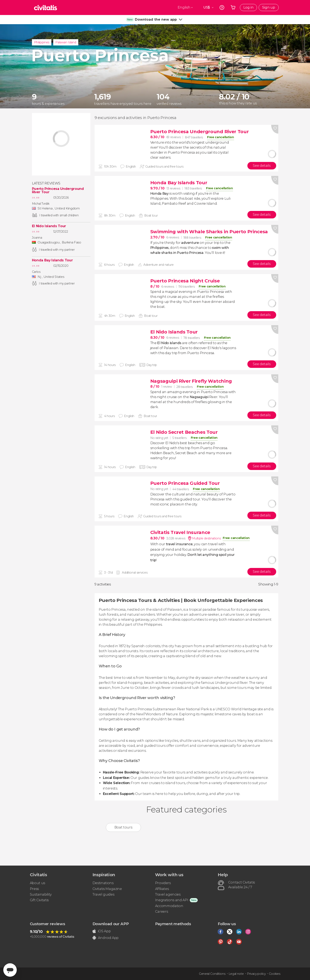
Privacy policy (256, 974)
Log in (248, 7)
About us (37, 883)
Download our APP (111, 924)
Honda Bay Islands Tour (52, 260)
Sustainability (41, 894)
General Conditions (212, 974)
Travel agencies (168, 894)
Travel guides (103, 894)
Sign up (269, 7)
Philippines (42, 42)
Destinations (103, 883)
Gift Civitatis (39, 900)
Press (34, 889)
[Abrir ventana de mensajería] (10, 970)
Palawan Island (66, 42)
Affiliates (162, 889)
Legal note (236, 974)
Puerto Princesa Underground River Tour (58, 190)
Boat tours (123, 827)
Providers (163, 883)
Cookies (275, 974)
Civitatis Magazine (107, 889)
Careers (162, 912)
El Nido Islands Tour (49, 226)
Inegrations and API (172, 900)
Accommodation (169, 906)
